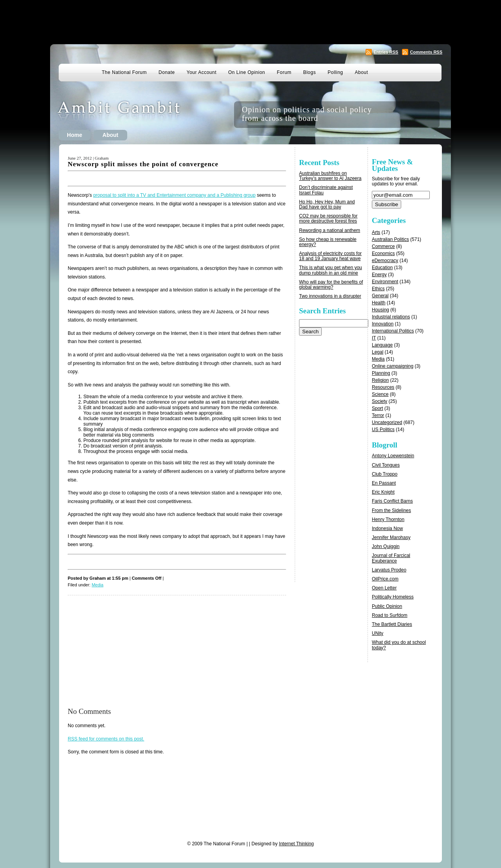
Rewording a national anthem (330, 230)
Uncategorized (387, 422)
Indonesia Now (387, 528)
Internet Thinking (296, 844)
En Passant (384, 483)
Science (380, 394)
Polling (335, 72)
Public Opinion (387, 606)
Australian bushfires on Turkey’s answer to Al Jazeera (330, 176)
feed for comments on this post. (106, 739)
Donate (167, 72)
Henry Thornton (388, 519)
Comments (426, 52)
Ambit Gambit (131, 114)
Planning (381, 373)
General (380, 296)
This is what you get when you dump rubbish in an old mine (331, 270)
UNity (378, 633)
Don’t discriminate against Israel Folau (326, 190)
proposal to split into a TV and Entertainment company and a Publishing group (174, 195)
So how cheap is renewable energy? (328, 242)
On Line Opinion (247, 72)
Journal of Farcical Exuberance (391, 558)
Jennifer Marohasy (391, 537)
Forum (284, 72)
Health (379, 303)
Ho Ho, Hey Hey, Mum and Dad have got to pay (327, 204)
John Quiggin (386, 546)
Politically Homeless (393, 597)
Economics (383, 253)
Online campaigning (393, 366)
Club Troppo (385, 474)
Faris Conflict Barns (392, 501)
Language (382, 345)
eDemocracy (385, 261)
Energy (379, 275)
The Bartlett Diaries (392, 624)
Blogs (309, 72)
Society (379, 401)
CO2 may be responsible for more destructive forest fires (328, 218)
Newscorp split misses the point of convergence (143, 164)
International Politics (393, 331)
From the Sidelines (391, 510)
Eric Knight (383, 492)
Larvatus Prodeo (389, 570)
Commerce (383, 246)
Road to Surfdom (390, 615)
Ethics (378, 289)
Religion (380, 380)
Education (382, 268)
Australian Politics (390, 239)
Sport (378, 408)
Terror (378, 415)
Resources (383, 387)
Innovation (383, 324)
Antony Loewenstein (393, 456)
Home (75, 135)
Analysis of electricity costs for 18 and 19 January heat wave (330, 256)
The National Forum (124, 72)
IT (374, 338)
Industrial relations (391, 317)
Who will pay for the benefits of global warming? (331, 285)
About (362, 72)
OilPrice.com (385, 579)
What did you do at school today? (399, 645)
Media (97, 585)
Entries (386, 52)
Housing (380, 310)
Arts (376, 232)
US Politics (383, 430)
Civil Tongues (386, 465)
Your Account (202, 72)
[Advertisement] (250, 22)
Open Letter (384, 588)
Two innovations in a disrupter (330, 296)
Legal (378, 352)
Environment (385, 282)
